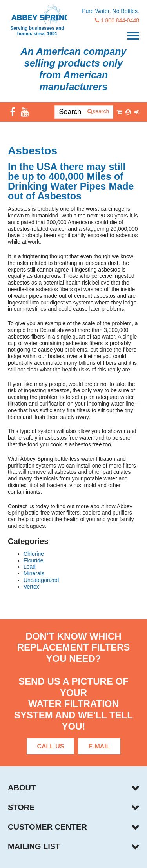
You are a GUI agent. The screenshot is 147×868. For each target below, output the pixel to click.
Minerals (34, 573)
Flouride (34, 560)
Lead (30, 567)
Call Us (50, 746)
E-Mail (99, 746)
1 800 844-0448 (117, 20)
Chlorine (34, 554)
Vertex (31, 587)
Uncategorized (41, 580)
